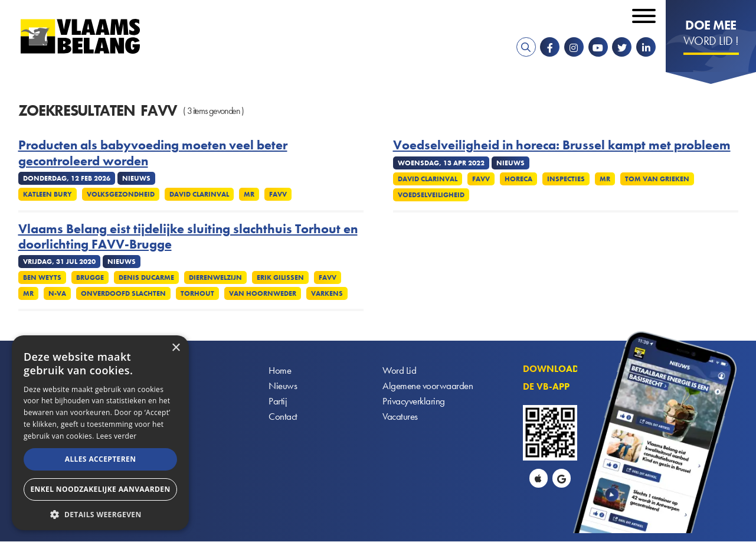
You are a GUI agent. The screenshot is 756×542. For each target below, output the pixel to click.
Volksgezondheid (121, 194)
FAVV (278, 194)
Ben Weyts (42, 277)
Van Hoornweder (263, 293)
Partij (278, 403)
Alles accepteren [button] (101, 459)
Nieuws (283, 387)
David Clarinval (199, 194)
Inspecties (566, 179)
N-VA (57, 293)
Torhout (197, 293)
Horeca (518, 179)
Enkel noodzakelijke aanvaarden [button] (100, 489)
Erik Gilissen (280, 277)
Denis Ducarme (146, 277)
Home (280, 371)
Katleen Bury (48, 194)
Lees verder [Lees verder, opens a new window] (117, 436)
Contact (284, 419)
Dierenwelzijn (215, 277)
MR (249, 194)
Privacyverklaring (415, 403)
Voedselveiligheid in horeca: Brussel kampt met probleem (562, 145)
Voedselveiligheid (431, 195)
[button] (100, 513)
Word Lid (400, 371)
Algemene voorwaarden (429, 387)
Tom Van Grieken (657, 179)
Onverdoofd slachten (123, 293)
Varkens (327, 293)
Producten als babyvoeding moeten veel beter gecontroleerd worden (153, 153)
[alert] (100, 433)
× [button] (176, 348)
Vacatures (401, 419)
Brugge (90, 277)
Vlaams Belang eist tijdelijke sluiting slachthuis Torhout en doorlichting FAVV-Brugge (188, 237)
